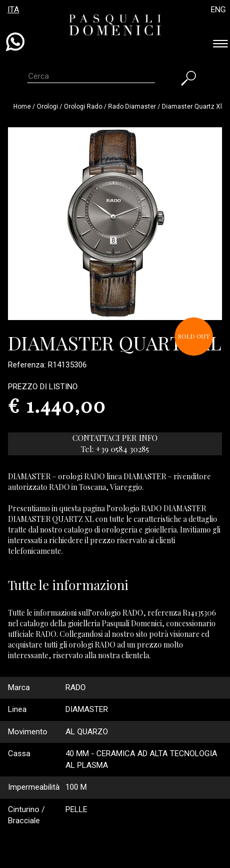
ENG (218, 10)
